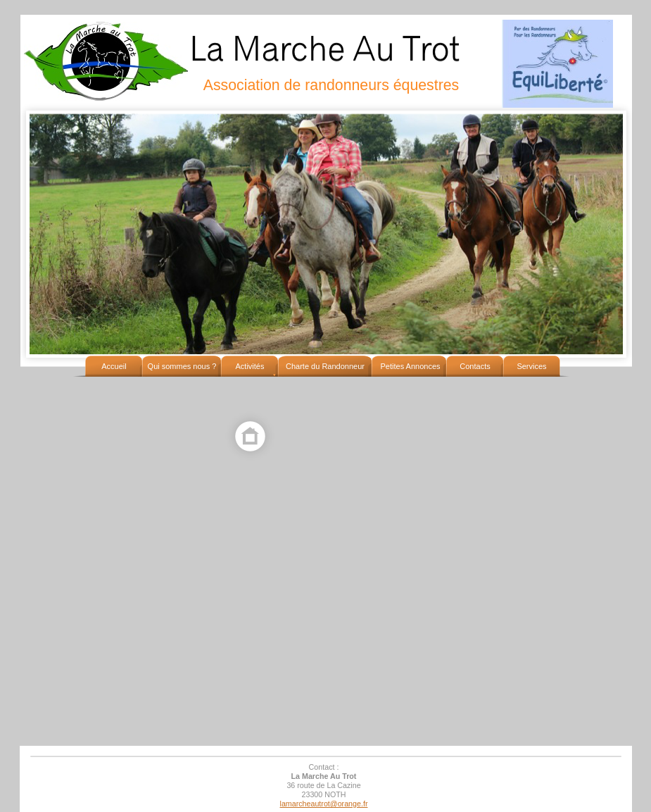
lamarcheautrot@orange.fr (324, 804)
